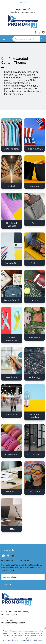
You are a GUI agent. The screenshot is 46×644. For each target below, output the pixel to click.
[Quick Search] (26, 39)
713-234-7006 (23, 9)
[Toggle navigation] (4, 39)
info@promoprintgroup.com (23, 12)
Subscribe (7, 584)
